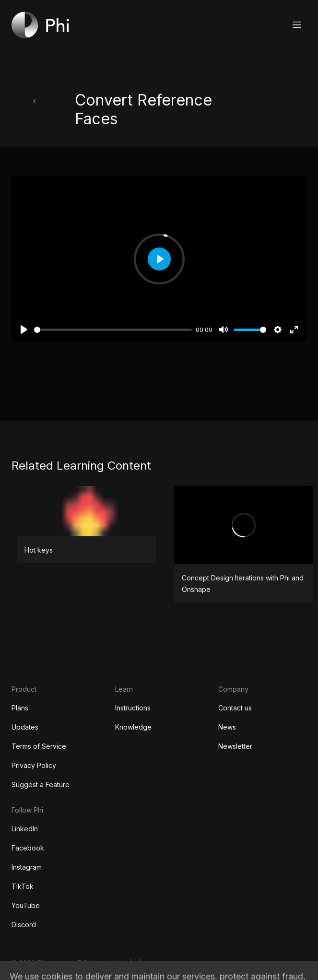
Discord (24, 925)
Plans (20, 708)
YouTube (26, 905)
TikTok (23, 886)
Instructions (133, 708)
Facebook (28, 848)
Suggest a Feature (41, 785)
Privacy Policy (34, 765)
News (227, 727)
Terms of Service (39, 746)
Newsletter (235, 746)
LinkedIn (25, 829)
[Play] (24, 330)
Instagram (27, 867)
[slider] (113, 330)
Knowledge (133, 727)
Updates (25, 727)
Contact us (235, 708)
